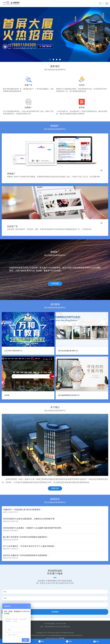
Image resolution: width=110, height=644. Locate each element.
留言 (41, 641)
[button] (50, 60)
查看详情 (55, 488)
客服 (69, 641)
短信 (96, 641)
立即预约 (55, 612)
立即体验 (55, 284)
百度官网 (61, 638)
